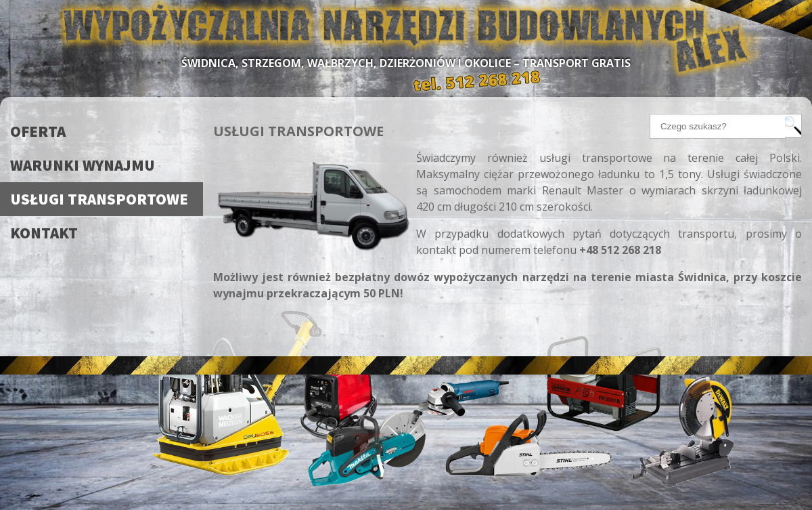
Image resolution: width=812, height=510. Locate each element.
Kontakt (44, 233)
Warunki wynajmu (83, 165)
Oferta (38, 131)
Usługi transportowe (99, 199)
